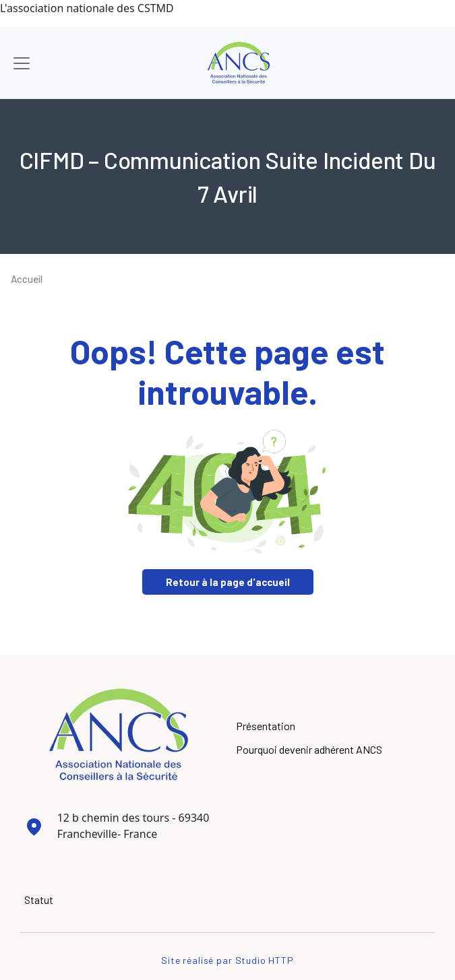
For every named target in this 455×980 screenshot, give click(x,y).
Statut (39, 900)
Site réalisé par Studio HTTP (227, 960)
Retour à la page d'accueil (228, 582)
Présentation (266, 726)
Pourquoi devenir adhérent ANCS (309, 749)
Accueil (27, 279)
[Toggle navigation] (22, 63)
